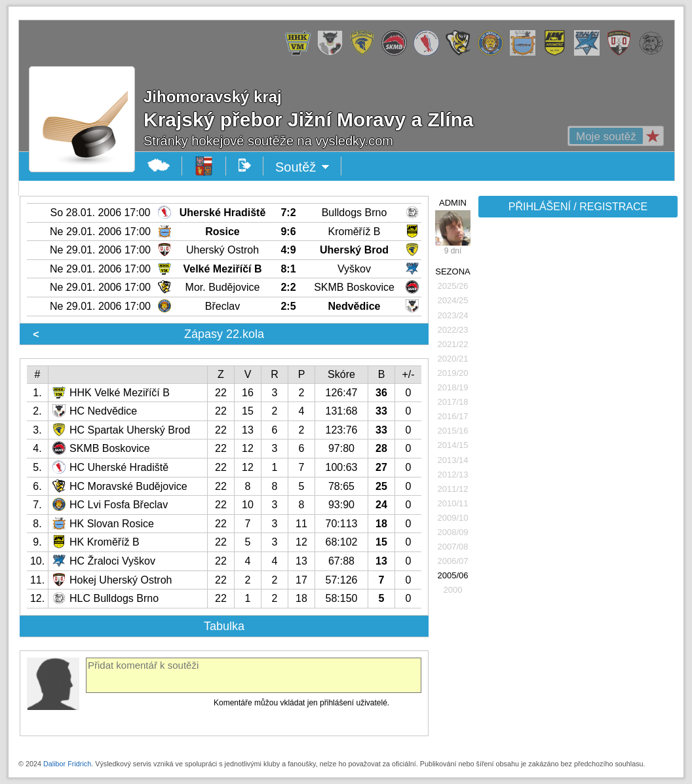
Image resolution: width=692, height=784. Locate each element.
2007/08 (453, 547)
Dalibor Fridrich (67, 764)
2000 (453, 590)
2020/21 (453, 359)
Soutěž (302, 167)
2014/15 (453, 445)
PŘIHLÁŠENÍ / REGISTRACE (578, 207)
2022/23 (453, 330)
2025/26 (453, 286)
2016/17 (453, 416)
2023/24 (453, 315)
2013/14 (453, 460)
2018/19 (453, 387)
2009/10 (453, 518)
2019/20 (453, 373)
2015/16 (453, 431)
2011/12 (453, 489)
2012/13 (453, 475)
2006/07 (453, 561)
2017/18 (453, 402)
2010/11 (453, 503)
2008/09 (453, 532)
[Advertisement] (577, 427)
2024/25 (453, 300)
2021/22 (453, 344)
